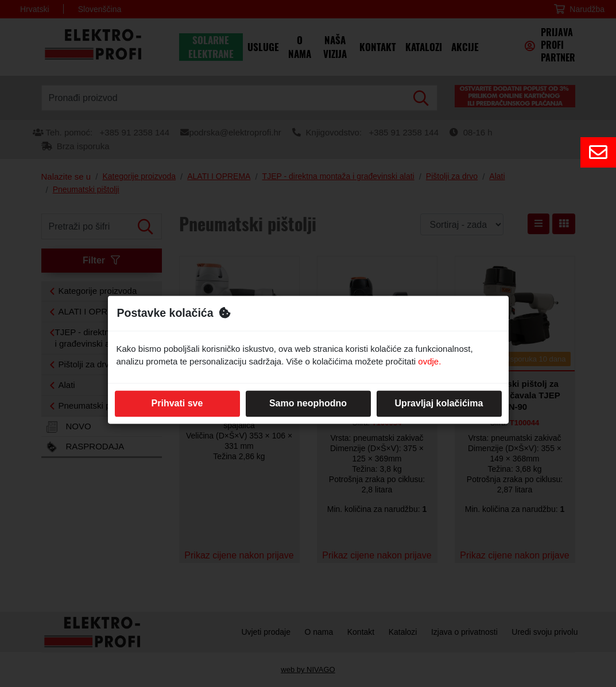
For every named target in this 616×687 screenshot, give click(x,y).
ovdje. (429, 362)
